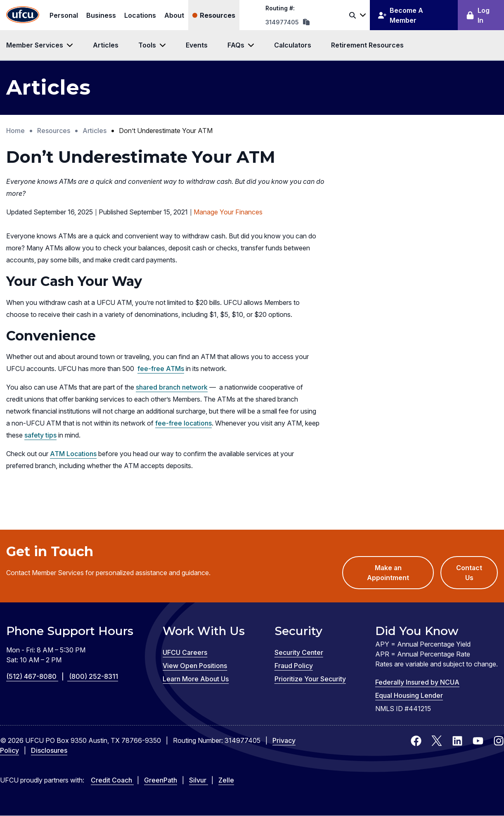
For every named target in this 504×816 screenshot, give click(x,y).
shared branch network (172, 387)
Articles (106, 45)
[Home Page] (23, 15)
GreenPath (161, 780)
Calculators (293, 45)
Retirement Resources (367, 45)
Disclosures (49, 750)
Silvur (199, 780)
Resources (218, 15)
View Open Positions (195, 666)
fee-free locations (183, 423)
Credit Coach (112, 780)
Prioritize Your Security (310, 679)
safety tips (40, 435)
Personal (64, 15)
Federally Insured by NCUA (417, 682)
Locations (140, 15)
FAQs (236, 45)
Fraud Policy (294, 666)
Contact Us (469, 573)
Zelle (226, 780)
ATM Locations (73, 454)
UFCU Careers (185, 652)
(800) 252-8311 (93, 676)
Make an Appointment (400, 576)
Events (197, 45)
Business (101, 15)
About (174, 15)
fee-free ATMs (161, 369)
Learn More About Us (196, 679)
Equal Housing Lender (409, 695)
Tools (147, 45)
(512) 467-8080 (38, 676)
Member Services (35, 45)
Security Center (299, 652)
